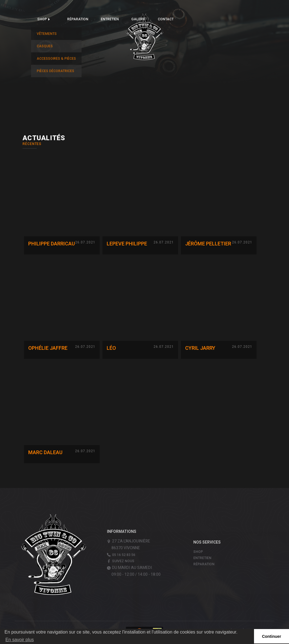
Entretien (110, 19)
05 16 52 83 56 (124, 555)
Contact (166, 19)
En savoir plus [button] (20, 640)
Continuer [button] (272, 636)
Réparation (78, 19)
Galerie (138, 19)
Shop (42, 19)
